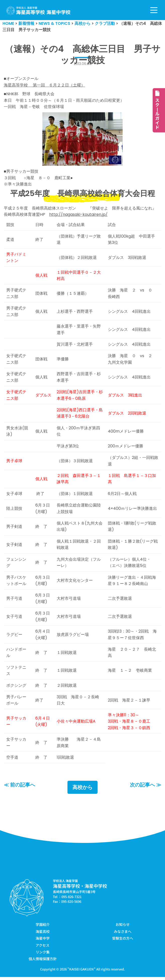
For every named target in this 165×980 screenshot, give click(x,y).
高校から (82, 791)
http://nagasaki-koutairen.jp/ (78, 215)
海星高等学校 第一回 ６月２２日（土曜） (44, 85)
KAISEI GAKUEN (81, 972)
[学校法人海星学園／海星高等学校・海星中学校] (38, 11)
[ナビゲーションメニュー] (154, 10)
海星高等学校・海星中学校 (80, 889)
